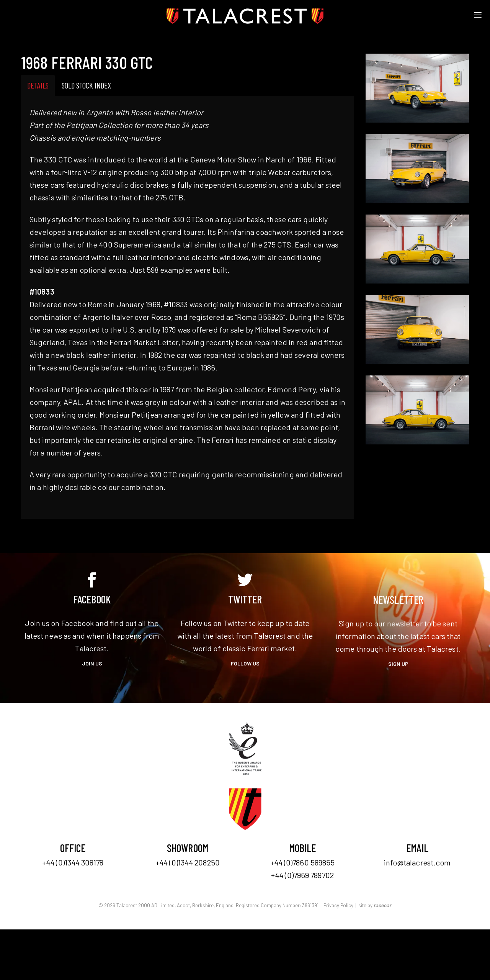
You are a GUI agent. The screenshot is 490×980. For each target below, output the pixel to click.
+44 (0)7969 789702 (302, 875)
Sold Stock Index (86, 85)
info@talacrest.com (417, 862)
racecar (382, 905)
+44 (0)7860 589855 (303, 862)
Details (38, 85)
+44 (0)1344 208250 (188, 862)
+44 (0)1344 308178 (73, 862)
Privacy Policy (338, 905)
